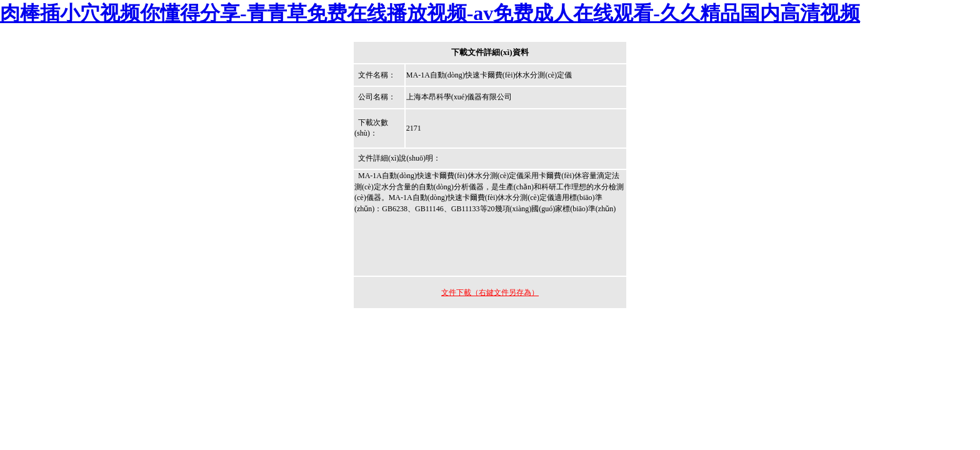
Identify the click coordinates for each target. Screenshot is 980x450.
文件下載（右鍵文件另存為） (490, 292)
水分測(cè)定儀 (500, 176)
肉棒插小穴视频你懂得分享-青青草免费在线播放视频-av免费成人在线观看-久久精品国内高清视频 (430, 13)
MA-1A (401, 197)
